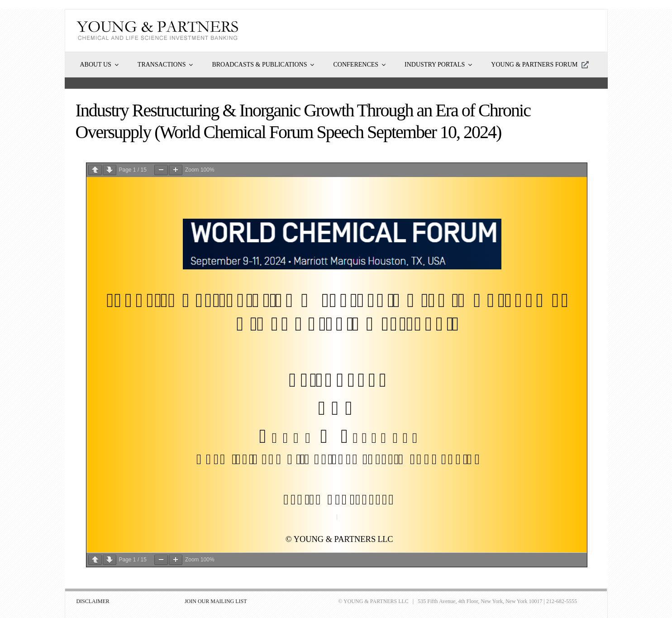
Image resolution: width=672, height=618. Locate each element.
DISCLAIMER (93, 601)
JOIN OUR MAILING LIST (216, 601)
